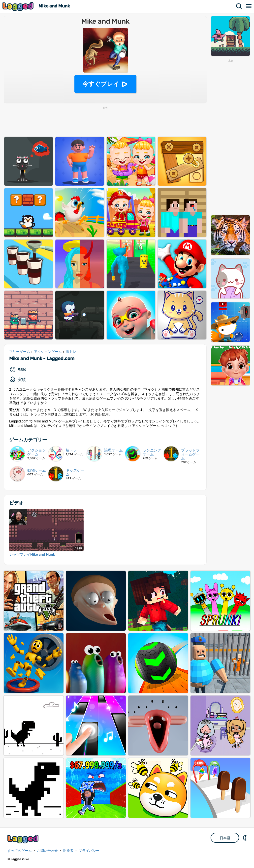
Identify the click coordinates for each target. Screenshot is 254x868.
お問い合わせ (47, 851)
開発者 (68, 851)
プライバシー (89, 851)
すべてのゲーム (20, 851)
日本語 (225, 838)
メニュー (249, 6)
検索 (239, 6)
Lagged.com (24, 839)
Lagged (19, 6)
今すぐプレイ (101, 84)
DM (245, 838)
